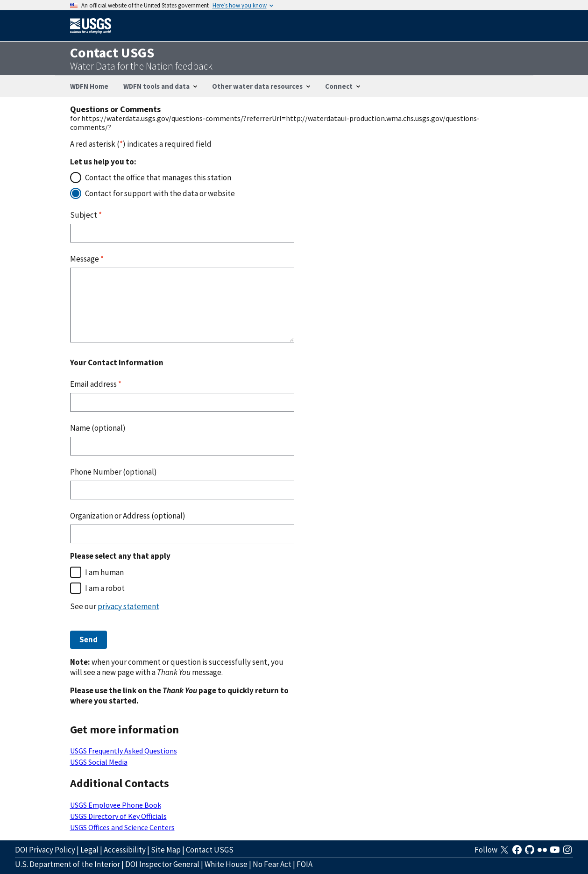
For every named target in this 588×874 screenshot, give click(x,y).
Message (87, 259)
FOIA (305, 864)
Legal (89, 850)
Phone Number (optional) (113, 472)
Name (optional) (98, 428)
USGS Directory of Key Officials (118, 816)
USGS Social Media (99, 762)
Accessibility (125, 850)
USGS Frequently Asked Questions (124, 751)
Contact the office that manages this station (158, 178)
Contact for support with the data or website (160, 193)
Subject (86, 215)
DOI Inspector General (162, 864)
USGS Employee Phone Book (116, 805)
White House (226, 864)
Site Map (166, 850)
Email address (96, 384)
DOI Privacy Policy (45, 850)
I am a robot (105, 588)
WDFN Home (89, 86)
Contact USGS (210, 850)
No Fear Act (272, 864)
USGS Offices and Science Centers (122, 827)
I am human (104, 572)
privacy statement (128, 606)
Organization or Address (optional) (128, 516)
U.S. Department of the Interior (67, 864)
